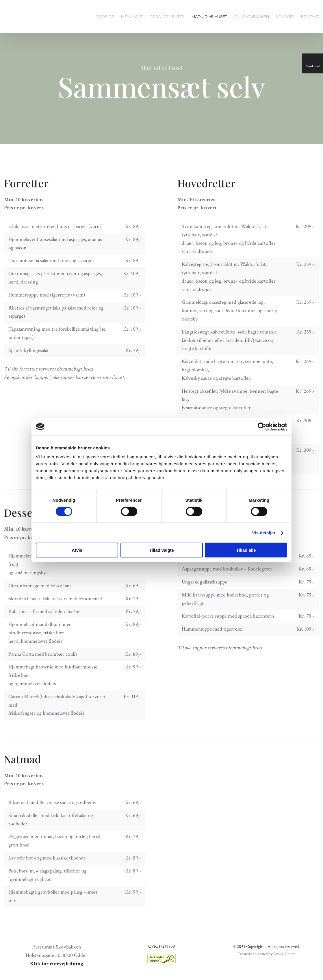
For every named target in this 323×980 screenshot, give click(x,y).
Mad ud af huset (209, 16)
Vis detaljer (264, 532)
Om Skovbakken (252, 16)
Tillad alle (246, 550)
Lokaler (285, 16)
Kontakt (310, 16)
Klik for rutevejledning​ (57, 964)
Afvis (77, 550)
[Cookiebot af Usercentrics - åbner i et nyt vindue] (262, 427)
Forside (105, 16)
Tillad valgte (161, 550)
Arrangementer (167, 16)
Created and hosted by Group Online (266, 954)
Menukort (132, 16)
